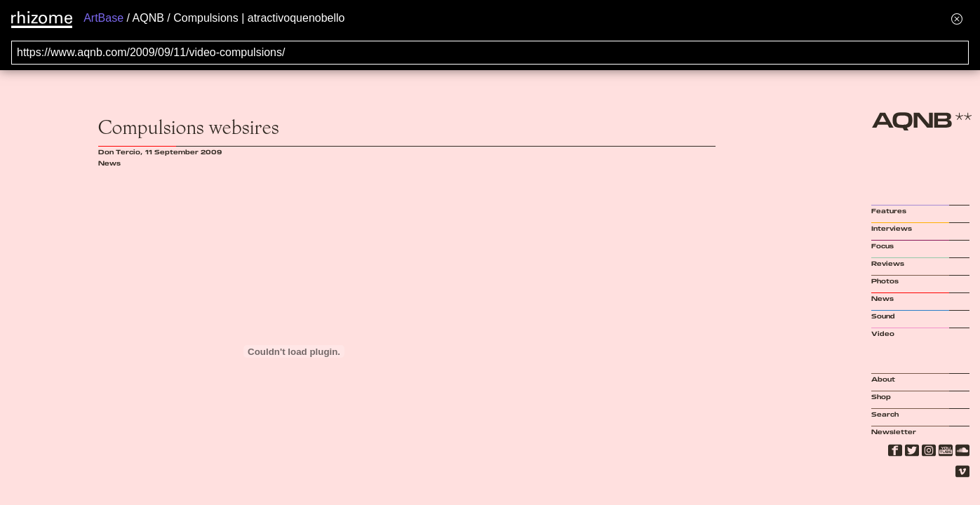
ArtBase (103, 18)
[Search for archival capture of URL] (490, 53)
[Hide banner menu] (957, 19)
